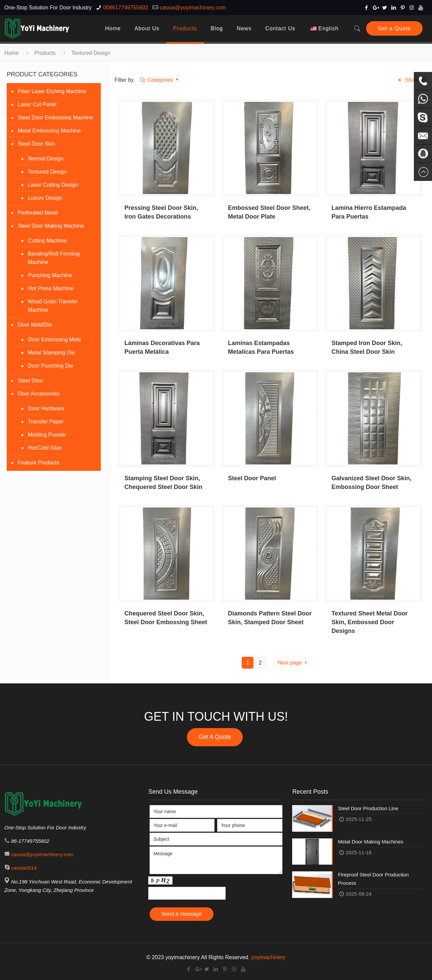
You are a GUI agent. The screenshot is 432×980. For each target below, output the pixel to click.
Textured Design (47, 172)
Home (12, 53)
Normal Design (46, 159)
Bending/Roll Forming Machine (54, 258)
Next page (293, 663)
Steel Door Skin (36, 144)
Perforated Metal (38, 213)
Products (45, 53)
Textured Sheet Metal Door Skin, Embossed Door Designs (370, 622)
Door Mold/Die (35, 325)
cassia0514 (24, 868)
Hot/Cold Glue (45, 448)
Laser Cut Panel (37, 104)
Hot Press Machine (51, 288)
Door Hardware (46, 408)
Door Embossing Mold (54, 340)
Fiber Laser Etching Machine (52, 91)
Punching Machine (50, 275)
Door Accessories (39, 394)
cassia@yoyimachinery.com (193, 8)
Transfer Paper (46, 422)
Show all (411, 80)
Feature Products (38, 463)
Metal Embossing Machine (49, 131)
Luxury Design (45, 198)
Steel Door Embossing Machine (55, 118)
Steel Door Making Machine (51, 226)
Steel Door (31, 381)
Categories (160, 80)
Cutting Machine (47, 241)
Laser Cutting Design (53, 185)
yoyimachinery (268, 957)
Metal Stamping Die (51, 353)
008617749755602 (126, 8)
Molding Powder (47, 435)
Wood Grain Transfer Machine (53, 306)
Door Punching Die (50, 366)
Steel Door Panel (252, 478)
